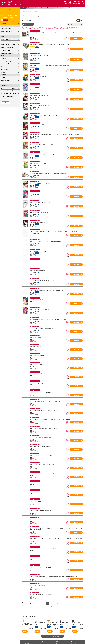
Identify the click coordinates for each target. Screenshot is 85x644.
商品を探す (25, 636)
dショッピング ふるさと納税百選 (8, 91)
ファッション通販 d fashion (7, 96)
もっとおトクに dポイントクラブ (8, 94)
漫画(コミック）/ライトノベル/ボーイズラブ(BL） (45, 8)
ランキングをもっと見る (52, 631)
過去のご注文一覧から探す (7, 48)
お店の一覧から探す (5, 39)
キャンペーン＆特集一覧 (6, 31)
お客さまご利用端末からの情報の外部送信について (74, 641)
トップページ (23, 8)
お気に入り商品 (26, 638)
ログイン (6, 103)
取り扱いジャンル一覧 (27, 642)
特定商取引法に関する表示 (7, 83)
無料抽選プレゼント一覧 (6, 34)
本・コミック (30, 8)
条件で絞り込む (28, 24)
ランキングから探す (5, 50)
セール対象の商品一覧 (6, 28)
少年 (66, 8)
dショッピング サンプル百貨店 (8, 88)
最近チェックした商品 (27, 640)
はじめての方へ (4, 72)
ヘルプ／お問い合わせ (6, 64)
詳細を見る (76, 38)
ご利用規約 (3, 77)
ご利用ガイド (4, 58)
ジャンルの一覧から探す (6, 42)
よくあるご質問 (4, 69)
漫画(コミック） (60, 8)
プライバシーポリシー (6, 80)
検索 (81, 11)
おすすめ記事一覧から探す (7, 53)
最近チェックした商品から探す (8, 45)
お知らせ (3, 67)
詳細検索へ (3, 23)
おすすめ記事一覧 (40, 636)
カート (38, 638)
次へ (76, 601)
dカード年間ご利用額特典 (7, 61)
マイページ (39, 640)
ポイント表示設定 (40, 642)
